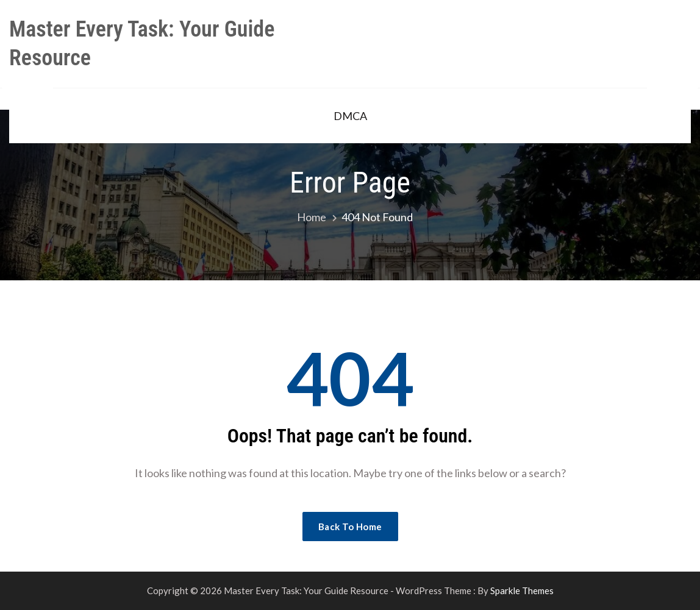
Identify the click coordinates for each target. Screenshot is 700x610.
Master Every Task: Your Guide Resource (142, 44)
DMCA (350, 116)
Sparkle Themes (522, 590)
